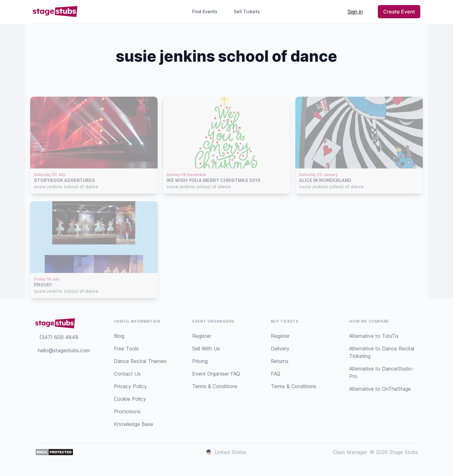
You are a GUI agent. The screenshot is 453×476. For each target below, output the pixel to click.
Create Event (399, 12)
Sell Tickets (249, 11)
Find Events (205, 11)
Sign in (355, 12)
